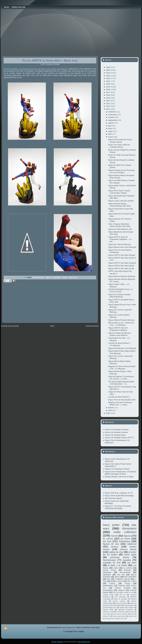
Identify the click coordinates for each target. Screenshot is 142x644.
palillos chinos (117, 581)
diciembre (112, 112)
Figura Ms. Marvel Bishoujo (119, 244)
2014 (108, 101)
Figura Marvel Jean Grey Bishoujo (122, 247)
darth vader (130, 555)
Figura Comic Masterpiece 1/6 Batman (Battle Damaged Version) (121, 473)
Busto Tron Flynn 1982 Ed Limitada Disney (119, 146)
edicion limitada (39, 277)
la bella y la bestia (118, 565)
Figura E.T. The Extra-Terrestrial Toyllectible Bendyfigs (118, 507)
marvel (65, 277)
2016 (108, 95)
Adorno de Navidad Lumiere (116, 432)
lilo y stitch (132, 581)
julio (110, 126)
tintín (133, 614)
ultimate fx (106, 616)
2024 (108, 73)
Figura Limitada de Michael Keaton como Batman (119, 334)
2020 (108, 84)
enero (111, 410)
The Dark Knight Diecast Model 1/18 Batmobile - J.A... (121, 383)
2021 (108, 81)
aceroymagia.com (109, 607)
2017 (108, 92)
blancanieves (125, 572)
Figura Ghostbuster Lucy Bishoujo (122, 348)
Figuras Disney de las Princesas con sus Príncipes (121, 171)
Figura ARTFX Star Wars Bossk (121, 266)
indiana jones (108, 595)
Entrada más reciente (10, 326)
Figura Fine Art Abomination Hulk (122, 400)
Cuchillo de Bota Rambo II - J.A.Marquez (120, 344)
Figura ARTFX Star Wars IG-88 (121, 269)
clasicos (121, 590)
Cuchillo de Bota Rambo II (119, 397)
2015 (108, 98)
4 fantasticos (121, 612)
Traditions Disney (123, 579)
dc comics (108, 539)
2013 (108, 103)
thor (109, 579)
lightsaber (107, 575)
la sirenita (128, 568)
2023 (108, 76)
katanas (122, 586)
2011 (108, 109)
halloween (107, 572)
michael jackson (110, 619)
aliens (117, 577)
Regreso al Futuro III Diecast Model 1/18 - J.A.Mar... (120, 404)
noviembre (113, 115)
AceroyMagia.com (84, 642)
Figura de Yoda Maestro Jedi (120, 229)
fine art (122, 595)
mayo (111, 131)
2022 (108, 78)
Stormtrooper (109, 560)
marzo (111, 137)
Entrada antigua (92, 326)
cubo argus (107, 614)
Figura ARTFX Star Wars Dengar (122, 255)
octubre (112, 117)
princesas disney (120, 557)
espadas (127, 560)
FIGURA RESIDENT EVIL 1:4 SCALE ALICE (120, 290)
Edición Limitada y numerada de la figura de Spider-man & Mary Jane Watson (36, 69)
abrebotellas (108, 586)
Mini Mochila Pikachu (113, 498)
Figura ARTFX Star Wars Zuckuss (122, 263)
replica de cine (116, 552)
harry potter (111, 525)
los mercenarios (121, 603)
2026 (108, 67)
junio (110, 128)
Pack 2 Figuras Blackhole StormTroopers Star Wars (119, 225)
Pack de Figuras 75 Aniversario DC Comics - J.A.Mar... (121, 378)
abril (110, 134)
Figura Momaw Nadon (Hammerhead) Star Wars (119, 205)
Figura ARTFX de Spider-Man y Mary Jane (50, 60)
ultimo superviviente (119, 616)
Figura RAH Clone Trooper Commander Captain (119, 192)
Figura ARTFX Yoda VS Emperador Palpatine (118, 329)
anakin (122, 607)
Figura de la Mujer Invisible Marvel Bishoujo (119, 296)
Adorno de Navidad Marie (115, 435)
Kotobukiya (57, 277)
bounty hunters (119, 601)
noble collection (125, 532)
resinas (112, 583)
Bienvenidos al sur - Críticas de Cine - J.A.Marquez (121, 324)
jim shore (125, 539)
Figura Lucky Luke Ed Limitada (121, 201)
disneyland (129, 528)
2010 (108, 413)
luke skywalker (130, 577)
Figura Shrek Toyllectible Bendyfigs (119, 496)
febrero (111, 408)
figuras (48, 277)
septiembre (113, 120)
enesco (115, 547)
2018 (108, 90)
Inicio (52, 326)
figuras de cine (111, 544)
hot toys (107, 541)
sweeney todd (108, 612)
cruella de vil (128, 592)
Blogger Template (57, 642)
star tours (121, 619)
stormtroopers (129, 605)
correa (127, 583)
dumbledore (108, 590)
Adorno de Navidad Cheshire (117, 430)
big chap (131, 612)
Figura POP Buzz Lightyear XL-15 (119, 493)
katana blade (108, 610)
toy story (132, 563)
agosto (111, 123)
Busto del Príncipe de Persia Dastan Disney (120, 141)
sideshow (132, 544)
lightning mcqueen (126, 610)
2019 (108, 87)
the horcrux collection (121, 614)
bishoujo (127, 570)
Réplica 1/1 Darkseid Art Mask (117, 469)
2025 (108, 70)
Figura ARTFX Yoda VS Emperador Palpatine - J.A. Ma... (120, 239)
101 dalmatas (120, 597)
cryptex (131, 607)
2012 (108, 106)
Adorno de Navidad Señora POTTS (119, 438)
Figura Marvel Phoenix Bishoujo (121, 320)
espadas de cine (112, 563)
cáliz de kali (133, 616)
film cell (116, 592)
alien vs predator (121, 599)
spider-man (73, 277)
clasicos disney (128, 549)
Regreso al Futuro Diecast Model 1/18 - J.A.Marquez (122, 368)
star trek (121, 575)
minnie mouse (110, 570)
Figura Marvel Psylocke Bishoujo (122, 276)
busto (116, 568)
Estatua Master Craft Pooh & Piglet (119, 477)
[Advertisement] (24, 305)
